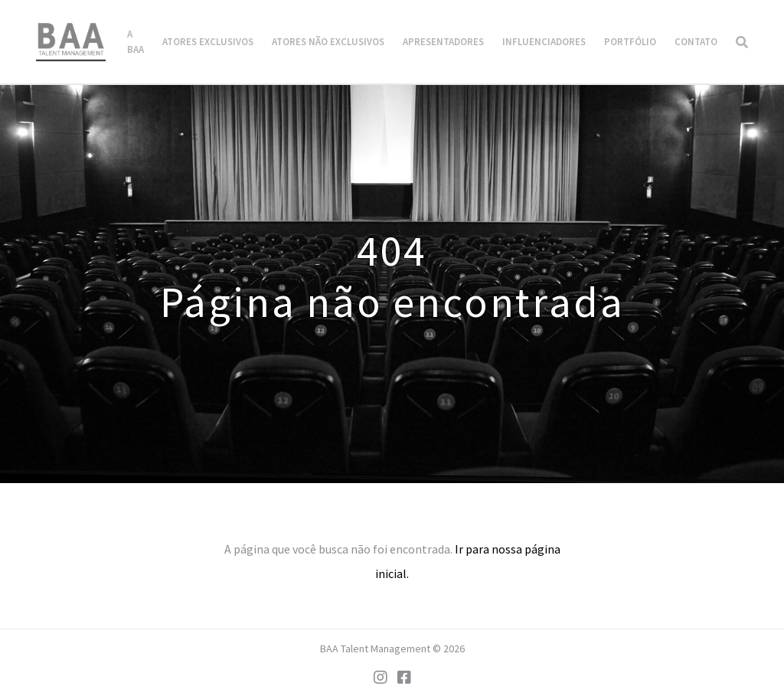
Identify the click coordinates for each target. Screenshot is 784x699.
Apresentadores (443, 42)
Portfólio (630, 42)
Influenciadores (544, 42)
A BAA (136, 42)
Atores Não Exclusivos (328, 42)
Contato (696, 42)
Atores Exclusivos (208, 42)
